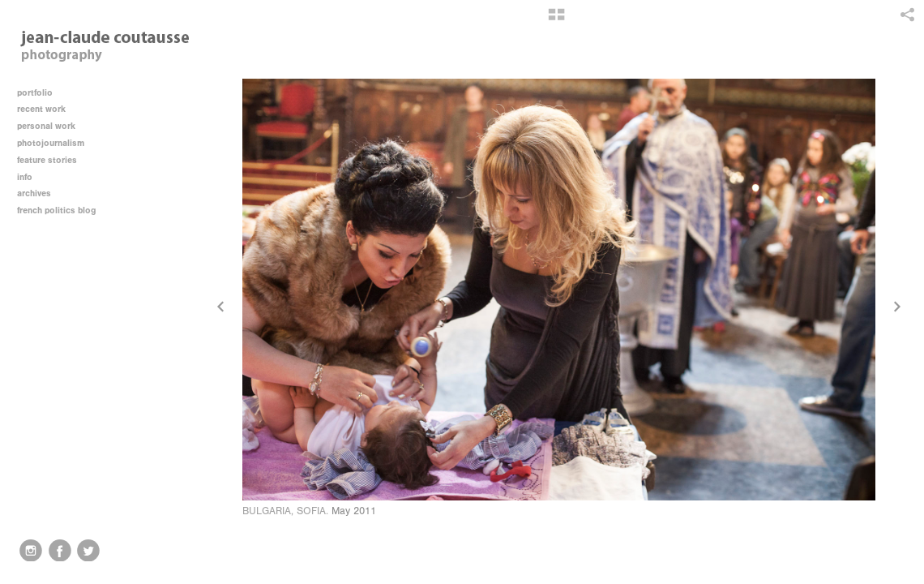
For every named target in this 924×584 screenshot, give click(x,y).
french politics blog (56, 210)
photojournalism (56, 143)
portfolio (35, 93)
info (30, 177)
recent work (47, 109)
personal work (52, 126)
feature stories (53, 160)
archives (40, 193)
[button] (556, 20)
